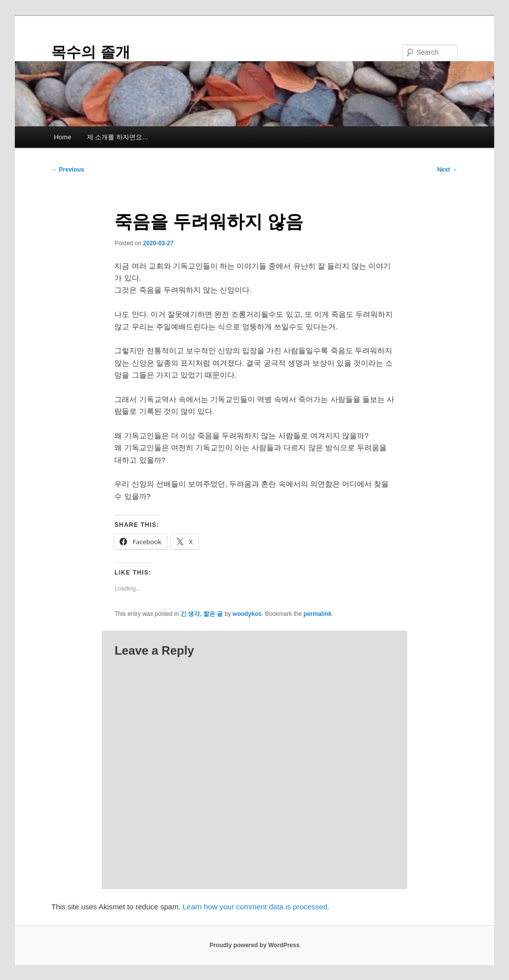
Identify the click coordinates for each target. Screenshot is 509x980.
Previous (68, 170)
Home (62, 137)
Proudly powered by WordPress (254, 945)
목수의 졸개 (90, 52)
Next (447, 170)
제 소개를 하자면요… (118, 137)
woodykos (247, 614)
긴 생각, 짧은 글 (202, 614)
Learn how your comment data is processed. (256, 907)
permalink (318, 614)
